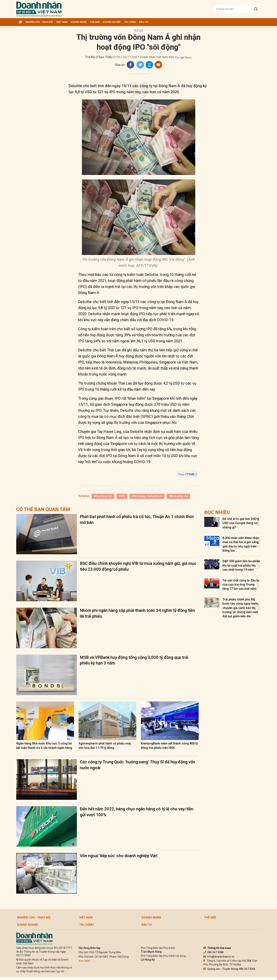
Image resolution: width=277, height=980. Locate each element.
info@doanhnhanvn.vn (219, 957)
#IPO (122, 496)
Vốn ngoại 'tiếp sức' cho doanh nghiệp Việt (119, 856)
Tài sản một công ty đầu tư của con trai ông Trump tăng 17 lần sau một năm (241, 585)
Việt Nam (62, 22)
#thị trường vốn (178, 496)
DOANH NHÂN (79, 22)
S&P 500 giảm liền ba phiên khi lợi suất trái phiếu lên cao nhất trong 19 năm (241, 565)
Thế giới (95, 22)
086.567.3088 (213, 952)
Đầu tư (144, 22)
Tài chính (130, 22)
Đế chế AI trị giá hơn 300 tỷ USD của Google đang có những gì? (241, 523)
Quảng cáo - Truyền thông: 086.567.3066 (229, 969)
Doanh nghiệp (112, 22)
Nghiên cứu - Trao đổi (39, 22)
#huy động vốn (103, 496)
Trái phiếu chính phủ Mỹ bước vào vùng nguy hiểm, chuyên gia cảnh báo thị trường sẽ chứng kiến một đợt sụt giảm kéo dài (241, 608)
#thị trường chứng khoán (147, 496)
